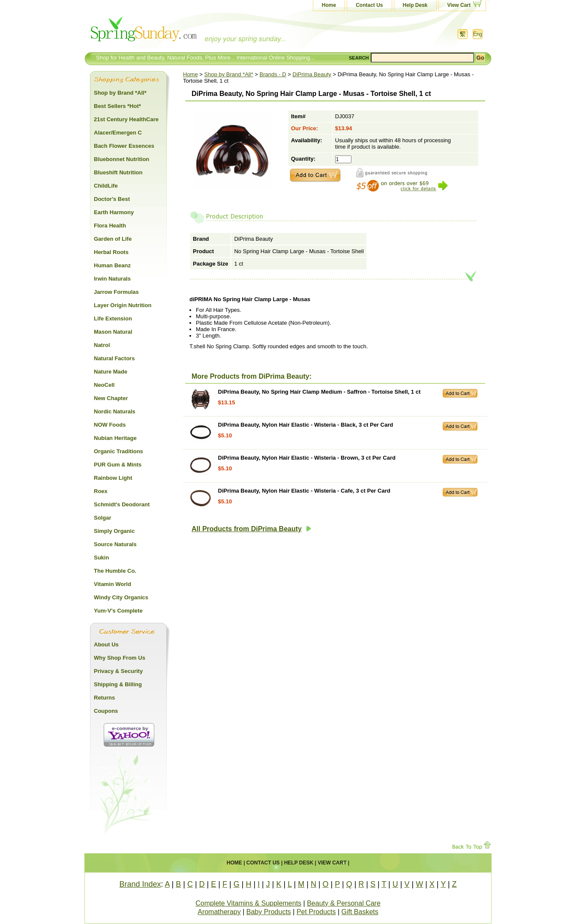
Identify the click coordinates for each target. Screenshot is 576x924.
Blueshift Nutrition (118, 172)
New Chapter (111, 398)
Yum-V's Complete (118, 611)
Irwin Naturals (112, 279)
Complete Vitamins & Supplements (248, 903)
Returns (104, 698)
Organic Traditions (118, 451)
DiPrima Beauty (312, 74)
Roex (101, 491)
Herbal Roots (111, 252)
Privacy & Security (118, 671)
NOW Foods (110, 425)
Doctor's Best (112, 199)
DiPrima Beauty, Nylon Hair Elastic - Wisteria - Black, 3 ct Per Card (306, 425)
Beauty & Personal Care (344, 903)
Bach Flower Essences (124, 146)
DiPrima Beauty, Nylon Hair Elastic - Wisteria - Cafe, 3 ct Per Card (304, 491)
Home (329, 5)
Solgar (102, 518)
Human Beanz (112, 265)
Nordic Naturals (115, 411)
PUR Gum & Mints (118, 465)
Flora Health (110, 226)
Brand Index (140, 884)
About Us (106, 644)
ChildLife (106, 186)
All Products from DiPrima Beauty (251, 529)
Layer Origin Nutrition (123, 305)
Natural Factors (114, 358)
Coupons (106, 711)
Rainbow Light (113, 478)
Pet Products (316, 912)
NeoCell (104, 385)
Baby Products (269, 912)
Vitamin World (112, 584)
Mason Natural (113, 332)
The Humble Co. (115, 571)
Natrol (102, 345)
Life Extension (113, 318)
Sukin (101, 558)
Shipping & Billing (118, 684)
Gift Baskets (360, 912)
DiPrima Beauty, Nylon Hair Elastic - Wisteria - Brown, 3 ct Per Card (307, 458)
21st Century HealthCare (126, 119)
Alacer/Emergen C (118, 133)
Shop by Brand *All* (229, 74)
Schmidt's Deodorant (122, 504)
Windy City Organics (121, 597)
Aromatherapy (219, 912)
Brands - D (273, 74)
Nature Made (111, 372)
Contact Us (369, 5)
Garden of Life (113, 239)
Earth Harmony (114, 212)
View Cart (459, 5)
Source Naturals (115, 544)
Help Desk (415, 5)
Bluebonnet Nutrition (121, 159)
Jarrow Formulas (116, 292)
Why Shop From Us (120, 658)
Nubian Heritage (115, 438)
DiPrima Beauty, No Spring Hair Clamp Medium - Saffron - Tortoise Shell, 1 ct (319, 392)
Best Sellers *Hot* (117, 106)
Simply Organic (114, 531)
